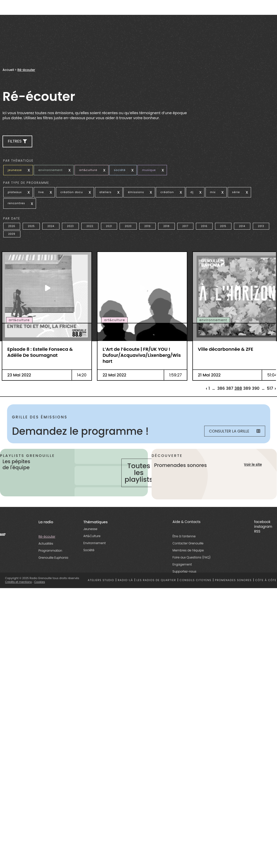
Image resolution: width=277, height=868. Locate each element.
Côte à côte (266, 582)
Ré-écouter (47, 538)
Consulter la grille (234, 427)
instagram (263, 528)
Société (89, 552)
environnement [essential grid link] (213, 316)
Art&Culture (92, 537)
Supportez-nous (184, 573)
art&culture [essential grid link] (19, 316)
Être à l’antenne (184, 538)
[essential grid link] (47, 284)
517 (270, 384)
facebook (262, 523)
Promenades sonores (233, 582)
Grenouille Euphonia (53, 559)
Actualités (46, 545)
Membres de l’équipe (188, 552)
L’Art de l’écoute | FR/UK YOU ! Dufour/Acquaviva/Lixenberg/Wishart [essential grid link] (142, 351)
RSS (257, 533)
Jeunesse (90, 530)
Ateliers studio (101, 582)
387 (230, 384)
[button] (17, 141)
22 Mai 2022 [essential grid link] (114, 371)
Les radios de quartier (156, 582)
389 (247, 384)
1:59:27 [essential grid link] (176, 371)
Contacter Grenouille (188, 545)
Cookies (40, 583)
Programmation (50, 552)
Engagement (182, 566)
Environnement (95, 545)
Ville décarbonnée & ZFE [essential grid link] (226, 345)
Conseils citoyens (195, 582)
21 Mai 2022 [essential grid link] (209, 371)
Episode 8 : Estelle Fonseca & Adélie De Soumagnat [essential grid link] (40, 348)
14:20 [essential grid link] (82, 371)
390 (256, 384)
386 (221, 384)
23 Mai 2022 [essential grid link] (19, 371)
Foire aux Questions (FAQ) (192, 559)
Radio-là (125, 582)
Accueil (8, 70)
